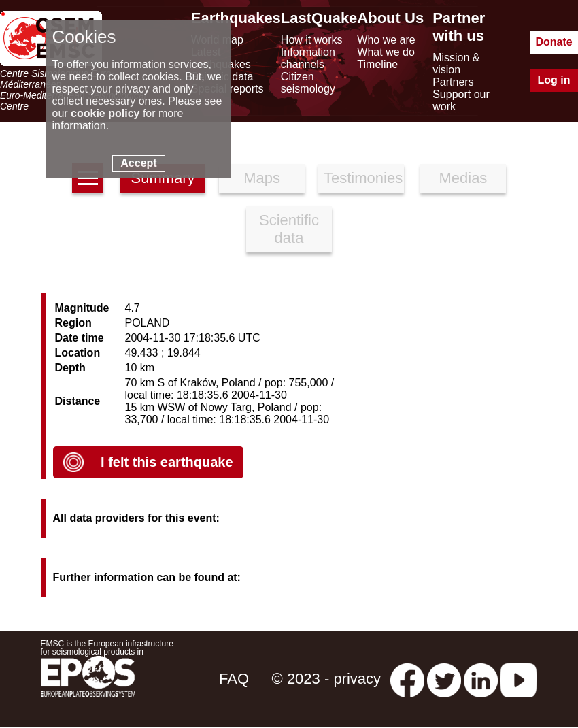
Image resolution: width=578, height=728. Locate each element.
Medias (463, 178)
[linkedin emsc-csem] (481, 679)
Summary (163, 178)
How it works (312, 40)
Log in (554, 80)
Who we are (386, 40)
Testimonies (363, 178)
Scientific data (289, 229)
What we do (386, 52)
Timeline (377, 64)
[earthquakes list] (88, 178)
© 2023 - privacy (327, 679)
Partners (453, 82)
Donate (554, 42)
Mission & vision (456, 64)
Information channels (308, 58)
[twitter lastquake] (444, 679)
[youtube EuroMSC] (518, 679)
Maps (262, 178)
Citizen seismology (308, 83)
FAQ (234, 679)
